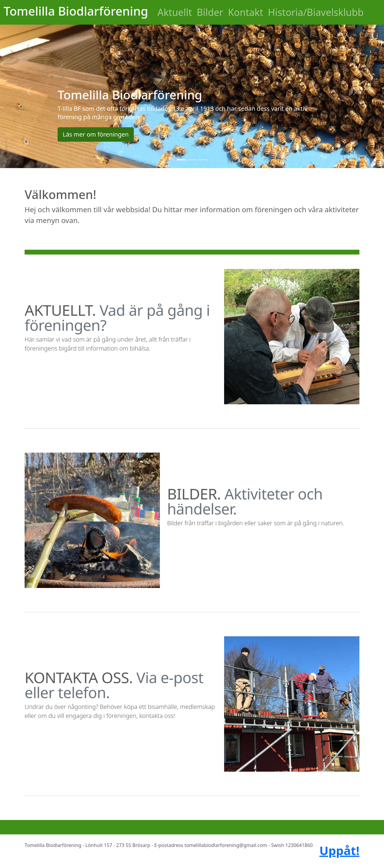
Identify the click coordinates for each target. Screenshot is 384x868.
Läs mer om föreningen (96, 134)
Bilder (210, 12)
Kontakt (246, 12)
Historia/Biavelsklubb (316, 12)
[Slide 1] (181, 160)
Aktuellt (175, 12)
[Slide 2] (192, 160)
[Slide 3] (203, 160)
